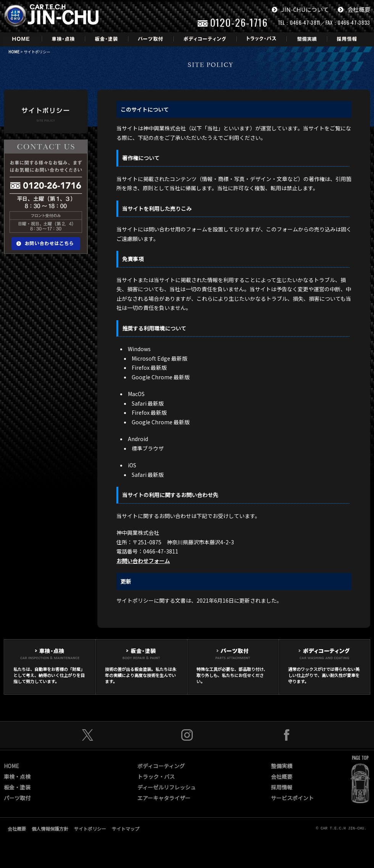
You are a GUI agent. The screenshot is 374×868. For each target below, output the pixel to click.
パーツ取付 (17, 798)
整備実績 (282, 766)
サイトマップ (126, 829)
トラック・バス (156, 777)
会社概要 (354, 9)
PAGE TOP (360, 758)
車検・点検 (17, 777)
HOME (14, 52)
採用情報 (282, 787)
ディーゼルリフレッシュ (167, 787)
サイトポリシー (90, 829)
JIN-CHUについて (300, 9)
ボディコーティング (161, 766)
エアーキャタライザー (164, 798)
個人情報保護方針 (50, 829)
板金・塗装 (17, 787)
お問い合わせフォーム (143, 561)
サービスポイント (292, 798)
